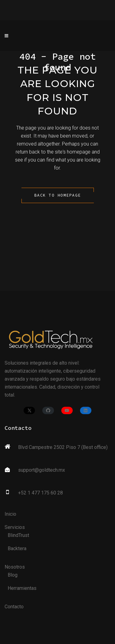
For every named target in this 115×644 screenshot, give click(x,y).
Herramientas (22, 588)
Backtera (17, 548)
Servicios (15, 527)
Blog (13, 575)
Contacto (14, 607)
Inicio (10, 514)
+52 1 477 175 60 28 (40, 493)
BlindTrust (18, 535)
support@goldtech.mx (42, 470)
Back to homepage (58, 195)
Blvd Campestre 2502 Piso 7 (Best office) (63, 447)
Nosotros (15, 567)
